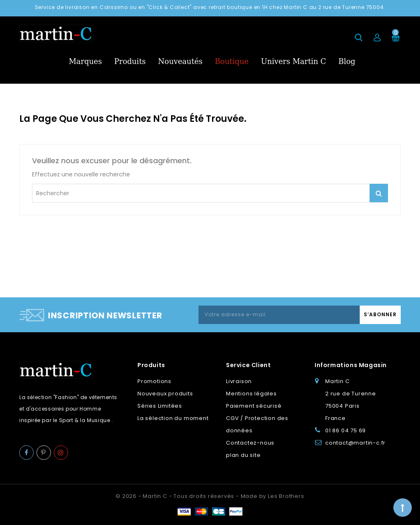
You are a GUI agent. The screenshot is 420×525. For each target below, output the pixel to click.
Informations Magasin (351, 365)
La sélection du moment (173, 418)
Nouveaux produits (165, 394)
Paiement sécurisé (254, 406)
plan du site (243, 455)
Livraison (239, 381)
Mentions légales (251, 394)
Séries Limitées (160, 406)
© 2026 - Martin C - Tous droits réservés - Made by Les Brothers (210, 496)
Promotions (154, 381)
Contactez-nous (250, 443)
